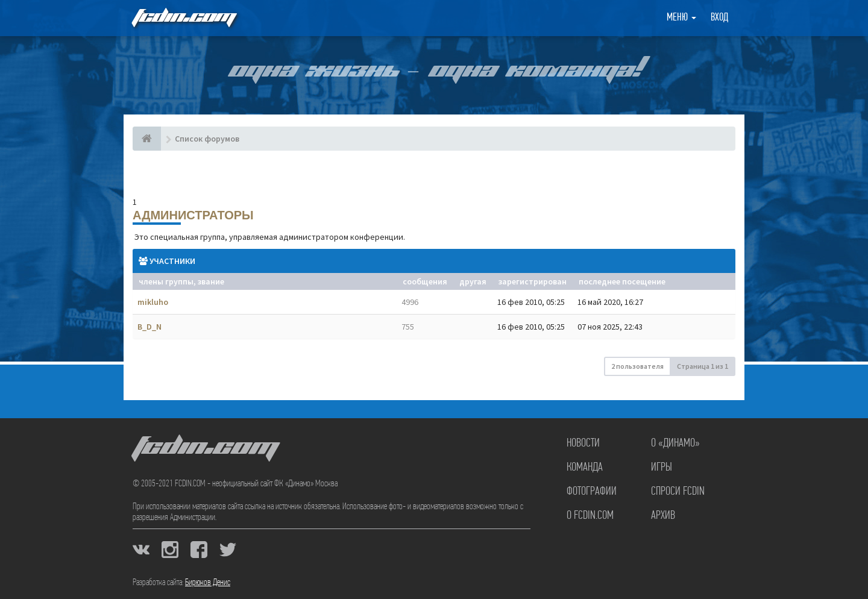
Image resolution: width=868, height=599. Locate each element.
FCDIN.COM (183, 18)
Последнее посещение (622, 281)
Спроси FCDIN (678, 492)
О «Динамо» (675, 444)
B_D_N (149, 327)
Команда (585, 468)
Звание (211, 281)
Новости (583, 444)
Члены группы (166, 281)
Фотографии (592, 492)
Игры (662, 468)
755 (408, 327)
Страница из (703, 366)
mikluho (153, 302)
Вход (719, 18)
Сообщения (425, 281)
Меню (681, 18)
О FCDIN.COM (590, 516)
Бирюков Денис (208, 583)
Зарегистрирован (533, 281)
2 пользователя (637, 366)
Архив (663, 516)
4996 (410, 302)
